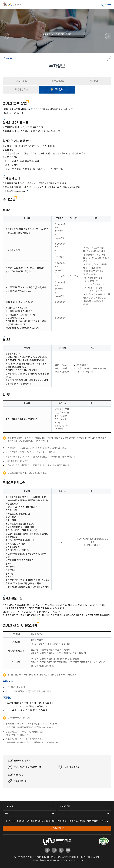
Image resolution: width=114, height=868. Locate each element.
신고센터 (103, 821)
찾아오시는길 (10, 821)
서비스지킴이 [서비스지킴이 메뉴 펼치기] (65, 806)
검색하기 (102, 5)
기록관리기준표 (92, 821)
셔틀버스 (94, 81)
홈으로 (9, 58)
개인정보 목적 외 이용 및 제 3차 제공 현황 (71, 821)
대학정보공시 (50, 821)
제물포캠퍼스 (57, 81)
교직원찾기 (21, 821)
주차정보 (59, 90)
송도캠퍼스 (21, 81)
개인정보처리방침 (57, 829)
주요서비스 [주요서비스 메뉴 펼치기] (9, 806)
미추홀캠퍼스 (21, 90)
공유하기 (108, 58)
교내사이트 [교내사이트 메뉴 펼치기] (64, 814)
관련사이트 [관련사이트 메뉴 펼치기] (9, 814)
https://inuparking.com (20, 109)
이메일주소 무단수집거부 (35, 821)
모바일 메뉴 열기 (109, 5)
